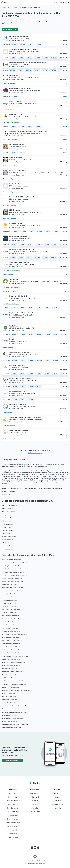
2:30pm (48, 231)
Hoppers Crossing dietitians (9, 506)
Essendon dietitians (7, 518)
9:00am (13, 244)
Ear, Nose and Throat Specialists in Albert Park (15, 634)
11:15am (56, 308)
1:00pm (47, 373)
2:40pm (23, 400)
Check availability (35, 110)
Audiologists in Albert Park (9, 594)
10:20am (45, 257)
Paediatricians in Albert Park (9, 678)
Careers (57, 797)
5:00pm (39, 387)
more (65, 44)
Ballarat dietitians (7, 543)
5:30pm (39, 44)
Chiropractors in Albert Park (9, 603)
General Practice (35, 793)
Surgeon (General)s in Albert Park (11, 722)
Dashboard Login (35, 808)
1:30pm (22, 127)
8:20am (13, 257)
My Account (13, 830)
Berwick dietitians (7, 546)
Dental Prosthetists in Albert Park (11, 619)
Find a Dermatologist (13, 823)
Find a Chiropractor (13, 808)
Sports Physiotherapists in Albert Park (12, 718)
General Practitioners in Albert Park (12, 647)
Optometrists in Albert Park (9, 669)
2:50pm (31, 400)
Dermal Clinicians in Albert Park (10, 625)
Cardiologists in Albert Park (9, 600)
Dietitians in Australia (7, 8)
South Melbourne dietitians (9, 537)
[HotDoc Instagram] (38, 848)
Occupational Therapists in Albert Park (12, 666)
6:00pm (15, 97)
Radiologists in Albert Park (9, 703)
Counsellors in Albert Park (9, 613)
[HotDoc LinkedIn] (35, 848)
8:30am (14, 334)
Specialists (35, 804)
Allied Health (35, 797)
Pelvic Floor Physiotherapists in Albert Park (14, 684)
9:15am (23, 308)
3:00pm (31, 44)
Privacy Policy (57, 808)
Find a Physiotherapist (13, 801)
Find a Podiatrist (13, 804)
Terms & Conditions (57, 804)
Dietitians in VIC (18, 8)
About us (57, 793)
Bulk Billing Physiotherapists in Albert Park (13, 572)
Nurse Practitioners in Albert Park (11, 659)
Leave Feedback (13, 837)
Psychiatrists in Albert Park (9, 697)
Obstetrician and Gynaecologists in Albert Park (15, 662)
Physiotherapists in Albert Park (10, 687)
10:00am (12, 71)
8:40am (21, 257)
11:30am (54, 57)
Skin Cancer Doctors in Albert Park (11, 709)
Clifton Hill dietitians (7, 524)
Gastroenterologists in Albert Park (11, 644)
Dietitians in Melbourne (8, 492)
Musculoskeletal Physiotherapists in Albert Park (15, 656)
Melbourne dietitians (7, 549)
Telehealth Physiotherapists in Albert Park (13, 578)
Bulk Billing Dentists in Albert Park (11, 566)
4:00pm (38, 127)
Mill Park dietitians (7, 521)
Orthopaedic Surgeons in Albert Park (12, 672)
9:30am (15, 231)
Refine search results (10, 29)
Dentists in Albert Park (8, 622)
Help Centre (13, 834)
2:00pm (14, 44)
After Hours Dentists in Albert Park (11, 560)
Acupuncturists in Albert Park (10, 591)
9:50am (21, 57)
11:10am (37, 57)
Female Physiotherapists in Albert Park (12, 588)
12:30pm (40, 231)
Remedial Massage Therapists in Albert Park (14, 706)
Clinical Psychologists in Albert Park (11, 606)
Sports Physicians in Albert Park (10, 715)
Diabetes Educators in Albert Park (11, 631)
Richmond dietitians (7, 530)
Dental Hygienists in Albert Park (11, 616)
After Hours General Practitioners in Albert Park (15, 563)
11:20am (45, 57)
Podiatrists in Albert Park (9, 694)
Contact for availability (35, 84)
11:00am (29, 57)
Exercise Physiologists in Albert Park (12, 641)
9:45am (40, 308)
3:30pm (30, 127)
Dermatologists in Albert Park (10, 628)
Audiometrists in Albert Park (9, 597)
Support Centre (35, 812)
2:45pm (23, 44)
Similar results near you (35, 453)
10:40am (54, 257)
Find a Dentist (13, 797)
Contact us (57, 801)
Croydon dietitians (7, 534)
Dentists (35, 801)
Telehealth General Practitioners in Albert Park (14, 575)
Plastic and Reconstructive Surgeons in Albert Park (16, 690)
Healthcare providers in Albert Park (11, 728)
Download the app (12, 760)
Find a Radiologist (13, 826)
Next (65, 445)
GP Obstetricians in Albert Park (10, 650)
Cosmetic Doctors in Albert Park (11, 610)
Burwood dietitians (7, 527)
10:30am (20, 71)
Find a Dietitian (13, 815)
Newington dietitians (8, 540)
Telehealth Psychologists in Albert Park (12, 582)
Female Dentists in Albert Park (10, 585)
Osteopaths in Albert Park (9, 675)
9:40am (13, 57)
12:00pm (53, 71)
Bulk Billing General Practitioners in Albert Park (15, 569)
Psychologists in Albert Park (9, 700)
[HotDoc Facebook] (32, 848)
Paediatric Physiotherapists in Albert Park (13, 681)
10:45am (29, 71)
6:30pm (23, 153)
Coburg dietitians (6, 515)
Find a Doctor (13, 793)
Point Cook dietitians (8, 509)
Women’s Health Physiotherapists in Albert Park (15, 725)
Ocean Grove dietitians (8, 512)
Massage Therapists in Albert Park (11, 653)
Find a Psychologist (13, 812)
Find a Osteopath (13, 819)
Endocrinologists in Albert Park (10, 638)
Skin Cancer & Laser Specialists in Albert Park (14, 712)
